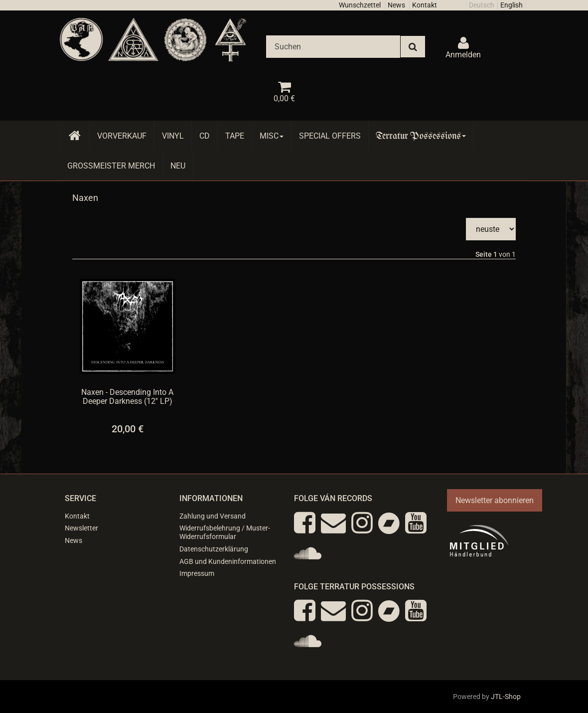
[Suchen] (333, 47)
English (512, 5)
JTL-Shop (506, 697)
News (396, 5)
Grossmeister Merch (111, 166)
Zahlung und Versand (213, 516)
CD (205, 136)
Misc (272, 136)
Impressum (197, 573)
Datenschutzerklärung (214, 549)
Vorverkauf (122, 136)
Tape (235, 136)
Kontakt (425, 5)
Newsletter (81, 528)
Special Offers (330, 136)
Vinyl (173, 136)
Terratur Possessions (421, 136)
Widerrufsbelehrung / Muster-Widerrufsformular (225, 532)
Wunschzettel (360, 5)
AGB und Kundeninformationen (228, 561)
